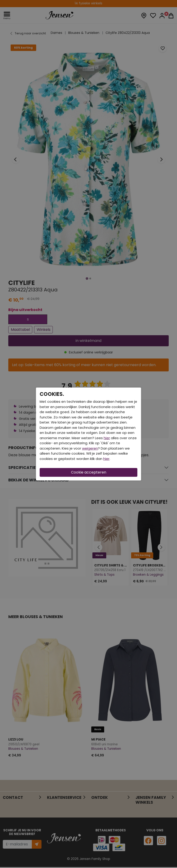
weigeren (90, 448)
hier (107, 438)
